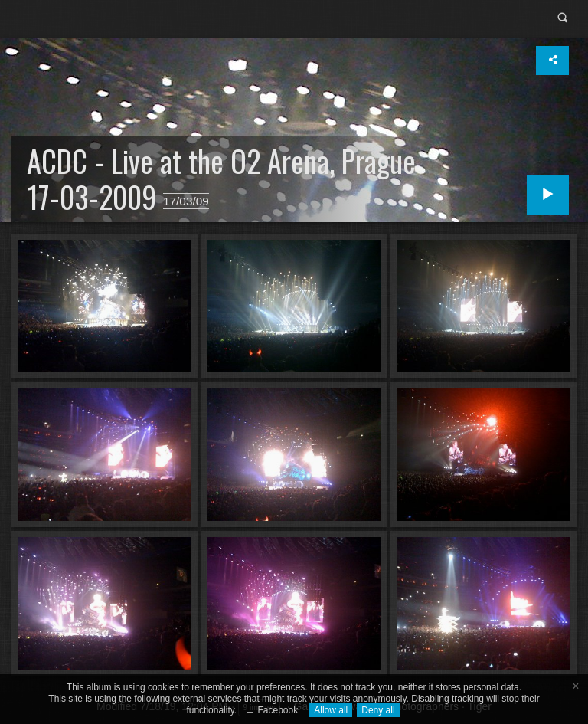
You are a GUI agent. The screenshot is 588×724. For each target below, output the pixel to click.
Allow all (331, 710)
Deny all (378, 710)
